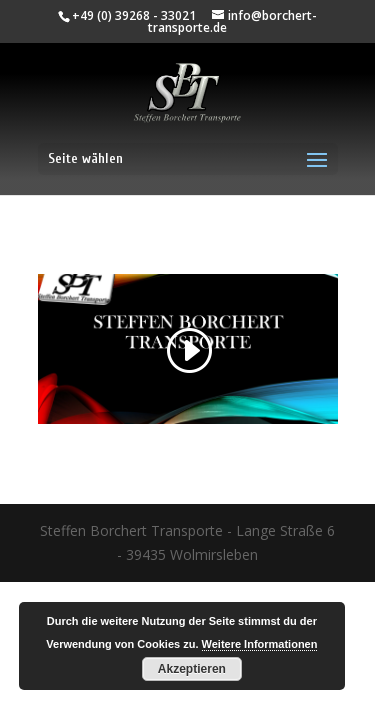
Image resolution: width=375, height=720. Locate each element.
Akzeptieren (192, 669)
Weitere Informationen (260, 644)
